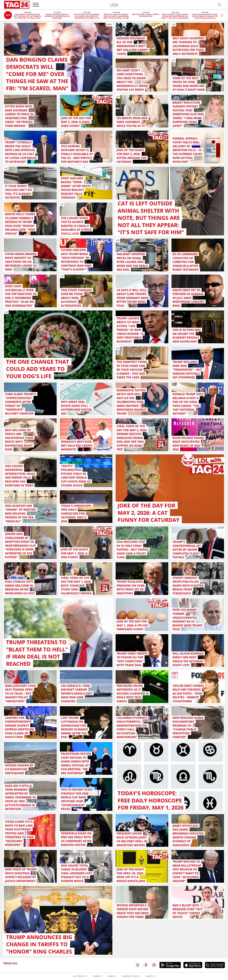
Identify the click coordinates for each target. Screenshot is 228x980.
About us (150, 976)
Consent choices (131, 976)
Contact (97, 976)
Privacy (112, 976)
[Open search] (220, 5)
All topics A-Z (80, 976)
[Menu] (36, 5)
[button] (222, 16)
